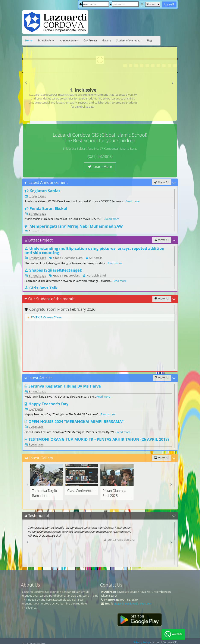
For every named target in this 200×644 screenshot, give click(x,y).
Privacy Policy (142, 642)
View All (162, 182)
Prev (27, 84)
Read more (133, 201)
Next (174, 84)
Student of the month (129, 40)
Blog (149, 40)
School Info (46, 40)
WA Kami (173, 634)
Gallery (107, 40)
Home (29, 40)
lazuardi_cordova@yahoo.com (133, 603)
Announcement (69, 40)
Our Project (90, 40)
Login (169, 4)
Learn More (100, 167)
